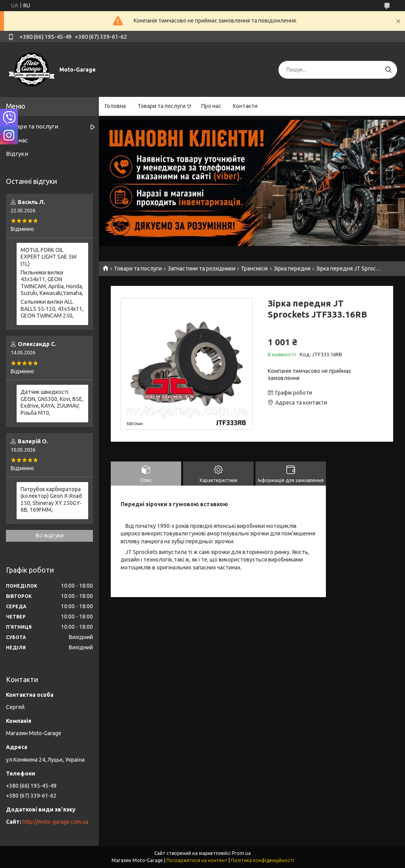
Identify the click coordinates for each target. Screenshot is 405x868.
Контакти (245, 106)
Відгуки (17, 154)
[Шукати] (388, 70)
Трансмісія (254, 269)
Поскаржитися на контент (197, 860)
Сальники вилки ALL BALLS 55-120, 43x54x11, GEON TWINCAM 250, (52, 309)
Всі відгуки (50, 535)
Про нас (211, 106)
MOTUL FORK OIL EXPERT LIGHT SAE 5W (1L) (49, 257)
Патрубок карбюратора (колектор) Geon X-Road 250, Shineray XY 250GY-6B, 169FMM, (51, 500)
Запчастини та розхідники (202, 269)
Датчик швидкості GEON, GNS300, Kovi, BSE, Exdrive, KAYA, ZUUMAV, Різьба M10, (52, 402)
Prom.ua (241, 853)
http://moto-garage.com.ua (55, 822)
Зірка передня (292, 269)
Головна (115, 106)
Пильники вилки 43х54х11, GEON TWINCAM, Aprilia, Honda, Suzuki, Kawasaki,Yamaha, (52, 283)
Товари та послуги (162, 106)
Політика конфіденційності (262, 860)
